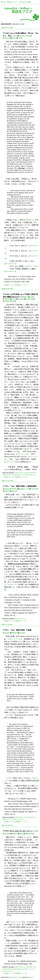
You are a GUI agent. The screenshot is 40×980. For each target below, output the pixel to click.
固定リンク (9, 285)
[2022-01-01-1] (8, 475)
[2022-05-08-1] (31, 473)
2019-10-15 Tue (7, 28)
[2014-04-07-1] (10, 264)
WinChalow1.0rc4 (16, 977)
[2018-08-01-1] (30, 475)
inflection (7, 299)
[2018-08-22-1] (31, 967)
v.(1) (30, 220)
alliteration (29, 834)
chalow (31, 977)
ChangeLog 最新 (25, 2)
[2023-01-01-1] (20, 473)
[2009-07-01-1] (13, 584)
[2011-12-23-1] (22, 454)
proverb (34, 831)
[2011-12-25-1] (19, 819)
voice (20, 38)
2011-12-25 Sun (7, 481)
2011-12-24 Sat (7, 624)
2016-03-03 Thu (7, 289)
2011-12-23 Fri (7, 825)
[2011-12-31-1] (30, 969)
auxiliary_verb (24, 489)
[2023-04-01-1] (20, 967)
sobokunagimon (9, 301)
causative (7, 38)
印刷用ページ (20, 285)
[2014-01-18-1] (31, 266)
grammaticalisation (11, 489)
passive (14, 38)
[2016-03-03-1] (31, 817)
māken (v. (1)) (16, 922)
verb (16, 36)
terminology (30, 299)
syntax (14, 299)
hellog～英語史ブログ (9, 2)
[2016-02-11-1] (20, 619)
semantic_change (25, 36)
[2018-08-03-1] (10, 271)
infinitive (25, 297)
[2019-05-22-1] (19, 475)
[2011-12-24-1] (10, 462)
